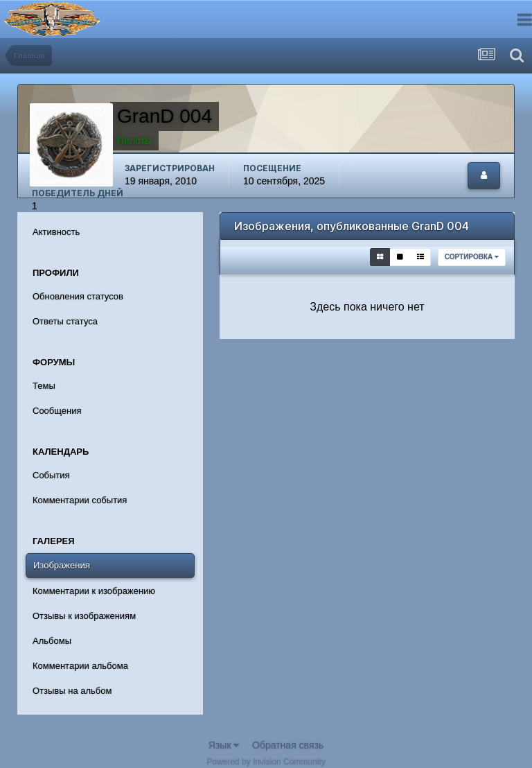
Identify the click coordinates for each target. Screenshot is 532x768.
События (51, 475)
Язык (224, 745)
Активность (56, 232)
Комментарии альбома (80, 666)
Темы (44, 386)
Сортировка (472, 257)
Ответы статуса (65, 321)
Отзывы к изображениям (84, 616)
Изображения (62, 565)
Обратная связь (288, 745)
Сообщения (57, 411)
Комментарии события (80, 500)
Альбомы (52, 641)
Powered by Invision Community (266, 762)
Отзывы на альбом (72, 691)
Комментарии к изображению (94, 591)
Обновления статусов (78, 296)
